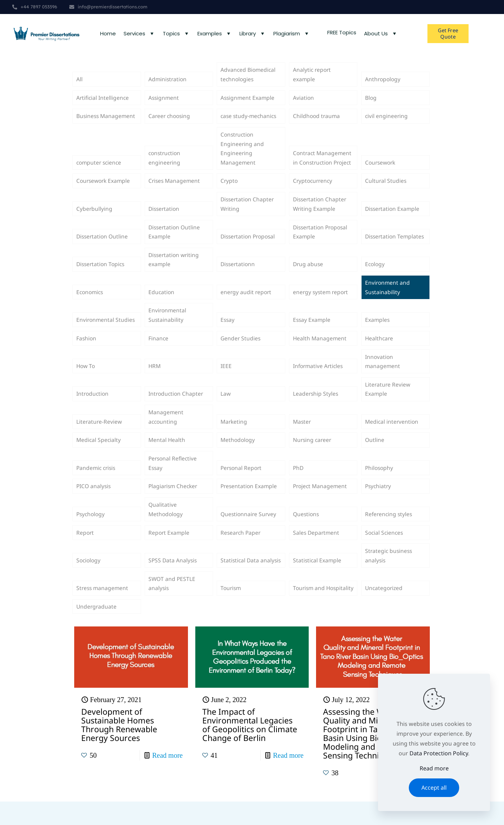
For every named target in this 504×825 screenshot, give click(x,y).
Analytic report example (313, 78)
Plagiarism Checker (174, 505)
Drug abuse (309, 275)
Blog (371, 102)
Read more (167, 779)
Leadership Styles (316, 409)
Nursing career (313, 457)
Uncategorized (385, 611)
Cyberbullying (94, 217)
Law (226, 409)
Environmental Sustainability (168, 328)
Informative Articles (319, 381)
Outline (375, 457)
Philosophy (380, 486)
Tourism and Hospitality (310, 606)
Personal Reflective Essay (174, 481)
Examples (378, 333)
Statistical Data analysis (240, 577)
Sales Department (317, 553)
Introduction (93, 409)
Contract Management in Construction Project (323, 160)
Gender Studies (241, 352)
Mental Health (167, 457)
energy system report (322, 304)
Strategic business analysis (389, 577)
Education (162, 304)
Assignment (164, 102)
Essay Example (312, 333)
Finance (159, 352)
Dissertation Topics (102, 275)
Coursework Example (104, 188)
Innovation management (383, 376)
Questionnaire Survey (249, 534)
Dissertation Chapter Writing (248, 213)
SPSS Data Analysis (173, 582)
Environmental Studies (106, 333)
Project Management (321, 505)
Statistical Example (318, 582)
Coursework (381, 169)
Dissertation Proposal (249, 246)
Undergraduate (97, 630)
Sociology (89, 582)
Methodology (238, 457)
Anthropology (383, 83)
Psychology (91, 534)
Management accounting (166, 433)
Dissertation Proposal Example (322, 241)
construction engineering (165, 165)
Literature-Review (100, 438)
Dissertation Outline (103, 246)
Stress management (103, 611)
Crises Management (175, 188)
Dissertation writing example (175, 270)
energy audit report (247, 304)
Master (302, 438)
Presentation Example (250, 505)
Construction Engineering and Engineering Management (242, 155)
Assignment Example (248, 102)
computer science (100, 169)
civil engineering (387, 121)
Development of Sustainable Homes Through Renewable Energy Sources (119, 748)
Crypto (229, 188)
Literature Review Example (388, 404)
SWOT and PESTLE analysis (172, 606)
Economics (91, 304)
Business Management (107, 121)
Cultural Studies (386, 188)
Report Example (169, 553)
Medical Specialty (99, 457)
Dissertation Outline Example (175, 241)
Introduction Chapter (177, 409)
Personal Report (242, 486)
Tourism (231, 611)
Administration (168, 83)
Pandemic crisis (97, 486)
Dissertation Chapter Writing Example (321, 213)
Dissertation (165, 217)
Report (85, 553)
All (79, 83)
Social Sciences (385, 553)
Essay (228, 333)
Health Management (320, 352)
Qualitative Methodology (166, 529)
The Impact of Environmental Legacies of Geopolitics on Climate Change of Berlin (250, 748)
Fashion (87, 352)
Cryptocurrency (314, 188)
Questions (307, 534)
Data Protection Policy (439, 753)
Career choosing (170, 121)
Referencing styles (389, 534)
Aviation (304, 102)
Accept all (434, 788)
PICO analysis (94, 505)
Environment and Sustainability (388, 299)
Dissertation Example (393, 217)
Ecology (375, 275)
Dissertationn (239, 275)
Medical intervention (392, 438)
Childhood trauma (317, 121)
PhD (299, 486)
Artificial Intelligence (103, 102)
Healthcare (380, 352)
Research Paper (241, 553)
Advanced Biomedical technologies (249, 78)
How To (86, 381)
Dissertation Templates (381, 241)
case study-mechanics (250, 121)
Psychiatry (379, 505)
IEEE (226, 381)
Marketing (234, 438)
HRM (155, 381)
